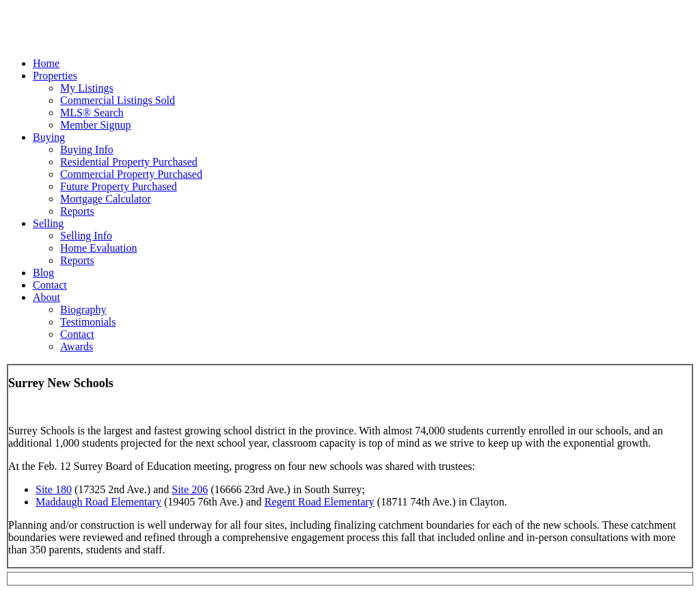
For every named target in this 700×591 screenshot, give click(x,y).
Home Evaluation (98, 248)
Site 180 (54, 489)
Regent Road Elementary (320, 502)
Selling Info (86, 236)
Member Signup (96, 125)
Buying (49, 137)
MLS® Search (92, 113)
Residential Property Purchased (129, 162)
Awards (77, 346)
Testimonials (88, 322)
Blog (43, 273)
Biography (83, 310)
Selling (48, 223)
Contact (50, 285)
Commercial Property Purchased (131, 174)
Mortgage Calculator (106, 199)
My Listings (87, 88)
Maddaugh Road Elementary (98, 502)
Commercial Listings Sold (118, 100)
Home (46, 63)
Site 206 (190, 489)
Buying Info (87, 149)
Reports (77, 211)
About (46, 297)
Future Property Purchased (119, 186)
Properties (55, 76)
